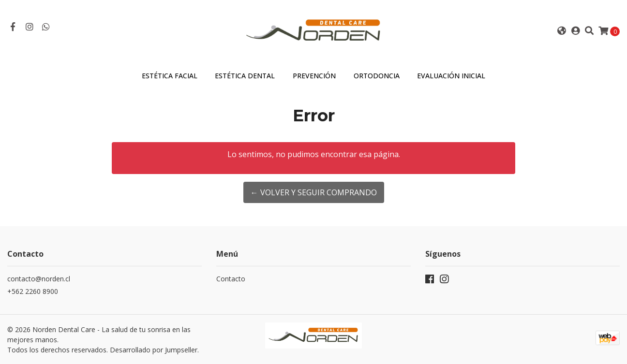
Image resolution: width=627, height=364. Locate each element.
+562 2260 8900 (33, 291)
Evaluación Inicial (451, 76)
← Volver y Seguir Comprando (314, 192)
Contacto (231, 279)
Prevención (314, 76)
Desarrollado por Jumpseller (154, 350)
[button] (561, 31)
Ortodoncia (377, 76)
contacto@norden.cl (39, 279)
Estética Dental (245, 76)
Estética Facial (170, 76)
